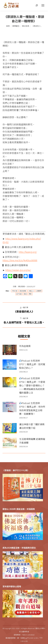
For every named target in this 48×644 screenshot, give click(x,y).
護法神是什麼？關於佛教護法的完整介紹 (32, 426)
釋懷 (30, 294)
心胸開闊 (39, 291)
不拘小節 (15, 291)
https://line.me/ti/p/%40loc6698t (20, 260)
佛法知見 (22, 286)
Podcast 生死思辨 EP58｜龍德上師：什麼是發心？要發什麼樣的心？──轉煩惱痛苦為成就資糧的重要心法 (32, 385)
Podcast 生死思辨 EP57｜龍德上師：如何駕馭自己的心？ (32, 364)
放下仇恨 (19, 294)
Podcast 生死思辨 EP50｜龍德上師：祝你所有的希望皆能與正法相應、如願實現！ (32, 408)
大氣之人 (31, 291)
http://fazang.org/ (28, 252)
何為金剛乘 (25, 346)
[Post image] (10, 350)
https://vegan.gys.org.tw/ (18, 270)
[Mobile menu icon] (43, 5)
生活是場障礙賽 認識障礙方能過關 (32, 441)
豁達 (25, 294)
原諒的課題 (23, 291)
